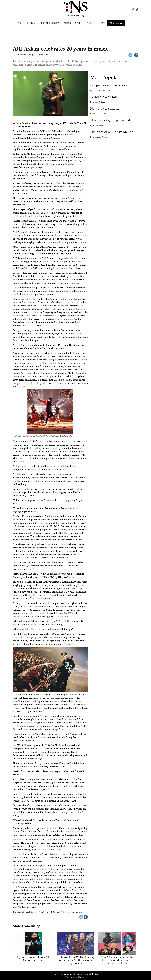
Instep (89, 23)
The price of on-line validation (112, 132)
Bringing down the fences (108, 85)
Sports (67, 23)
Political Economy (50, 23)
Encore (29, 23)
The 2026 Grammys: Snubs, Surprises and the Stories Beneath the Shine (117, 960)
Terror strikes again (104, 97)
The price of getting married (110, 120)
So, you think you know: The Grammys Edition (34, 959)
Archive (103, 23)
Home (18, 23)
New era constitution (105, 109)
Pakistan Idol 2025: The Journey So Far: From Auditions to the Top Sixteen (75, 960)
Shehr (78, 23)
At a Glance (116, 23)
